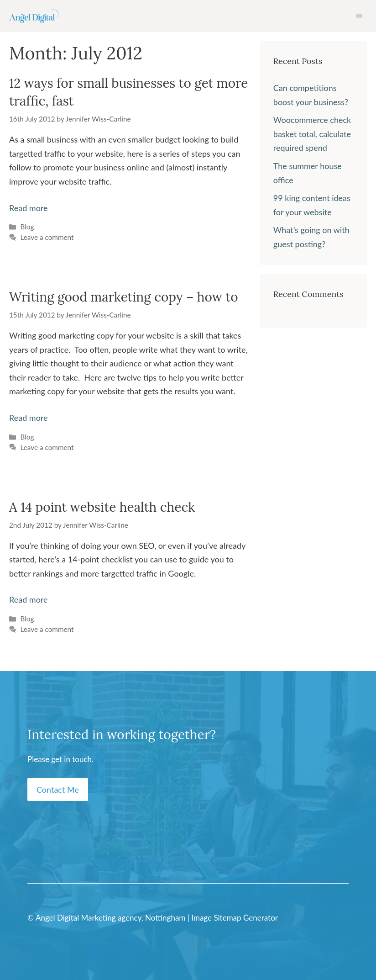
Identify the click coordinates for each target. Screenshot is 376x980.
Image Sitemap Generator (235, 918)
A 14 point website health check (102, 507)
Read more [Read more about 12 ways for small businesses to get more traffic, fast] (29, 208)
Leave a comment (47, 237)
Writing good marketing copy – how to (124, 297)
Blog (27, 227)
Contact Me (58, 789)
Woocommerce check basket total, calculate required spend (312, 134)
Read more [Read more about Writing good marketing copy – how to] (29, 418)
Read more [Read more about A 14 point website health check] (29, 599)
